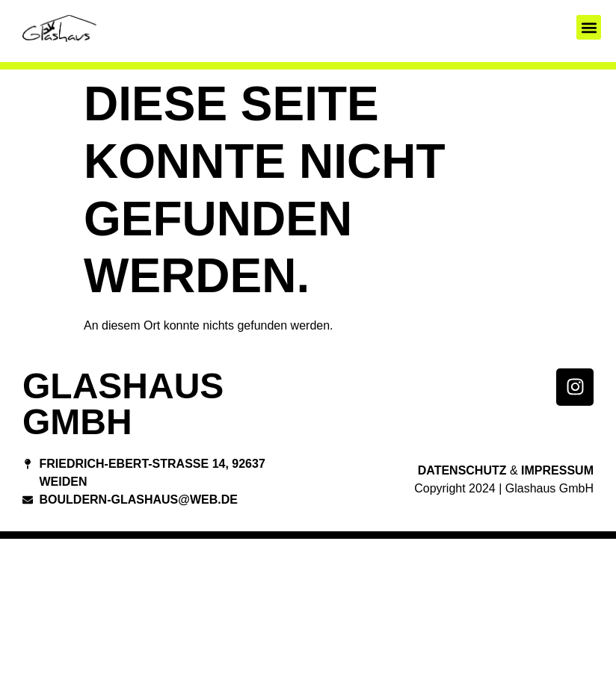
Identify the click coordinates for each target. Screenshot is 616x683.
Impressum (557, 470)
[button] (589, 27)
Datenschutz (462, 470)
